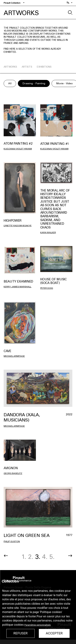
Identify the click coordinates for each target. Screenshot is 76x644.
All (10, 83)
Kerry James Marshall (17, 287)
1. (24, 557)
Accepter (54, 633)
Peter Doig (47, 288)
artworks (10, 67)
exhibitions (44, 67)
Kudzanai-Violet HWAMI (18, 149)
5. (52, 557)
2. (31, 557)
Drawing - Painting (34, 83)
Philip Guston (12, 541)
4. (45, 557)
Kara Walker (48, 232)
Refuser (20, 633)
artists (27, 67)
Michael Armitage (14, 356)
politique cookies (13, 625)
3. (38, 557)
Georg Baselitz (13, 473)
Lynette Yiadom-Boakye (18, 226)
